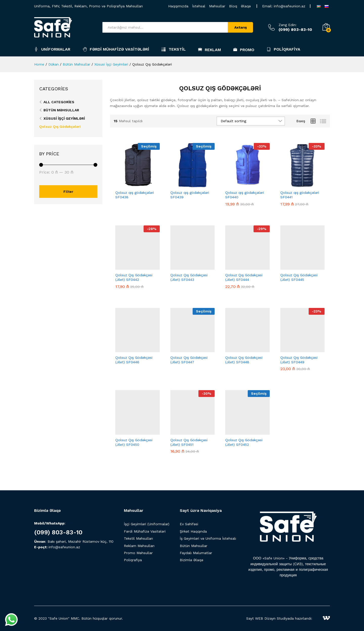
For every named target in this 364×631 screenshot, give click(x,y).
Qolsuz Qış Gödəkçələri (60, 127)
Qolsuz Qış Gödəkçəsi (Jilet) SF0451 (189, 442)
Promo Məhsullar (138, 553)
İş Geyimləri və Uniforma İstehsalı (208, 538)
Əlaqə (246, 6)
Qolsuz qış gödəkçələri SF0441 (300, 195)
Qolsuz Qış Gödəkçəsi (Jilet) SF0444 (244, 277)
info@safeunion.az (290, 6)
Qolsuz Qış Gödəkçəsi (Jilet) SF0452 (244, 442)
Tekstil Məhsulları (138, 538)
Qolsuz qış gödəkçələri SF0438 (135, 195)
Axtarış (241, 27)
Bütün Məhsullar (61, 110)
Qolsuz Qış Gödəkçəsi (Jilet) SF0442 (134, 277)
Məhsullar (217, 6)
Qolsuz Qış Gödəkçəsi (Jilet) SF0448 (244, 360)
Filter (68, 192)
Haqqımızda (178, 6)
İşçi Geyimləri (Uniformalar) (147, 524)
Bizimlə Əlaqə (191, 560)
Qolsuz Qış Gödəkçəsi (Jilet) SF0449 (299, 360)
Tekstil (174, 49)
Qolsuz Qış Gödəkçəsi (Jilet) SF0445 (299, 277)
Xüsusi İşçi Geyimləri (64, 118)
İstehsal (199, 6)
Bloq (233, 6)
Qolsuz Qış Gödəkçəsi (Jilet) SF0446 (134, 360)
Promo (244, 50)
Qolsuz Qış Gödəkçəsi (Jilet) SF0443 (189, 277)
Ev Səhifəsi (189, 524)
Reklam (210, 50)
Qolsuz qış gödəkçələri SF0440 (245, 195)
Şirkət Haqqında (193, 531)
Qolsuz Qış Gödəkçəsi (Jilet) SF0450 (134, 442)
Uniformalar (52, 49)
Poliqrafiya (283, 49)
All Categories (59, 102)
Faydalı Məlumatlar (196, 553)
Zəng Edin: (288, 25)
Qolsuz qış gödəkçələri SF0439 (190, 195)
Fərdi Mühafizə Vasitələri (116, 49)
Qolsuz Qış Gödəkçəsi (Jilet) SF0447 (189, 360)
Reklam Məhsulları (139, 546)
